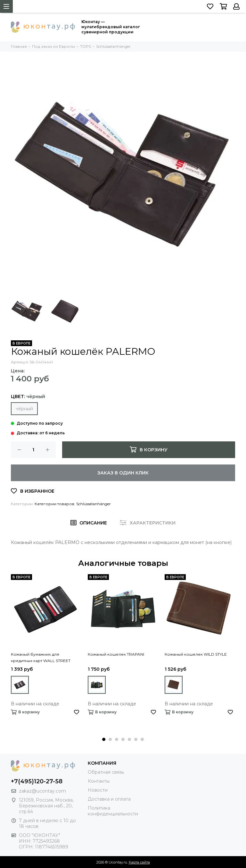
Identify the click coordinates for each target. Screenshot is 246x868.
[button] (104, 739)
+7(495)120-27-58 (37, 781)
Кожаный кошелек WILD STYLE (196, 654)
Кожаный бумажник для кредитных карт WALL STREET (41, 657)
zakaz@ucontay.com (42, 791)
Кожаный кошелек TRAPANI (116, 654)
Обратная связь (106, 772)
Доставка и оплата (109, 799)
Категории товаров (54, 504)
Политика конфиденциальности (113, 811)
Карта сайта (139, 862)
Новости (98, 790)
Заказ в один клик (123, 473)
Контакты (99, 781)
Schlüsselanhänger (94, 504)
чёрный (24, 409)
